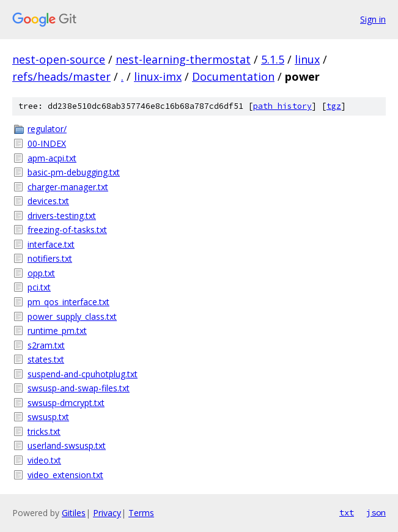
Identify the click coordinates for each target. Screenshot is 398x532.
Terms (141, 513)
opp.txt (41, 273)
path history (282, 106)
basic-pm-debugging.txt (74, 172)
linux (307, 59)
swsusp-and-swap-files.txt (79, 388)
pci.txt (39, 287)
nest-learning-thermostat (183, 59)
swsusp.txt (48, 417)
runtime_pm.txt (57, 331)
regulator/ (47, 129)
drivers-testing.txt (62, 216)
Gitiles (74, 513)
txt (347, 512)
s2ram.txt (46, 345)
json (376, 512)
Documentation (233, 76)
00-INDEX (47, 143)
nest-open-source (59, 59)
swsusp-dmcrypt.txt (66, 403)
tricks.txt (44, 431)
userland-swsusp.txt (67, 445)
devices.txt (48, 201)
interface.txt (51, 244)
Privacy (107, 513)
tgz (334, 106)
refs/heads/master (61, 76)
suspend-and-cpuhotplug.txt (83, 374)
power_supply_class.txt (72, 316)
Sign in (373, 19)
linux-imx (158, 76)
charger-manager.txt (68, 187)
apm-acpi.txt (52, 158)
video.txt (44, 460)
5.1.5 (273, 59)
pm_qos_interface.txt (68, 302)
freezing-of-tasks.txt (67, 230)
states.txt (46, 359)
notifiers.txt (50, 258)
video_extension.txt (65, 475)
